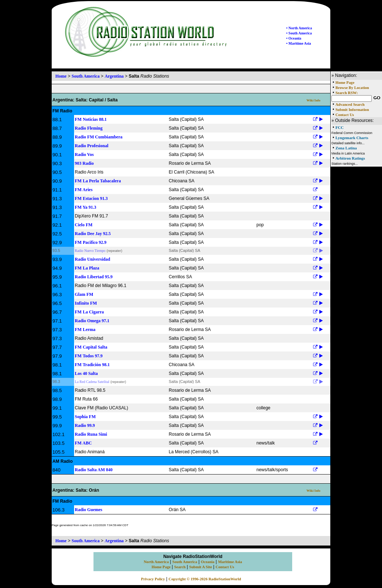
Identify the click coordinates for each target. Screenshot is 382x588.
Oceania (208, 562)
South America (85, 76)
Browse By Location (352, 88)
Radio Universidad (92, 259)
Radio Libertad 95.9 (94, 277)
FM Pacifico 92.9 (91, 242)
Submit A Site (201, 567)
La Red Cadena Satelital (92, 382)
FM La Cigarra (89, 312)
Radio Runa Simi (91, 434)
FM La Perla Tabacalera (98, 181)
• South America (299, 33)
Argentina (114, 76)
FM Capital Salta (91, 347)
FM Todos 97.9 (89, 356)
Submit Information (352, 110)
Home (61, 76)
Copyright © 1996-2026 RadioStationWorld (205, 579)
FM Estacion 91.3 (91, 198)
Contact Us (345, 115)
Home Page (345, 83)
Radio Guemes (89, 510)
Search (180, 567)
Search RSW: (347, 93)
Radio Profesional (91, 146)
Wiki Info (313, 100)
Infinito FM (86, 303)
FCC (340, 127)
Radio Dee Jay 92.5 (93, 234)
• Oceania (294, 38)
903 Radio (84, 163)
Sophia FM (85, 417)
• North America (299, 28)
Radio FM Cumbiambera (99, 137)
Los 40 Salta (86, 373)
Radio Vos (84, 155)
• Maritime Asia (299, 43)
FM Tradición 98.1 (92, 365)
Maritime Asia (230, 562)
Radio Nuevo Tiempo (90, 251)
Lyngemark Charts (352, 138)
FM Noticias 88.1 (91, 119)
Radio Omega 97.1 (92, 321)
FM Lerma (85, 330)
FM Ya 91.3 (86, 207)
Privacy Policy (153, 579)
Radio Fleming (89, 128)
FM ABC (83, 443)
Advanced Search (350, 105)
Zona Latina (346, 148)
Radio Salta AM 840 (94, 470)
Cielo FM (84, 225)
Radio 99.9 (85, 425)
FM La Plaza (87, 268)
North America (156, 562)
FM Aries (84, 190)
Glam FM (84, 294)
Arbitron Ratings (350, 158)
